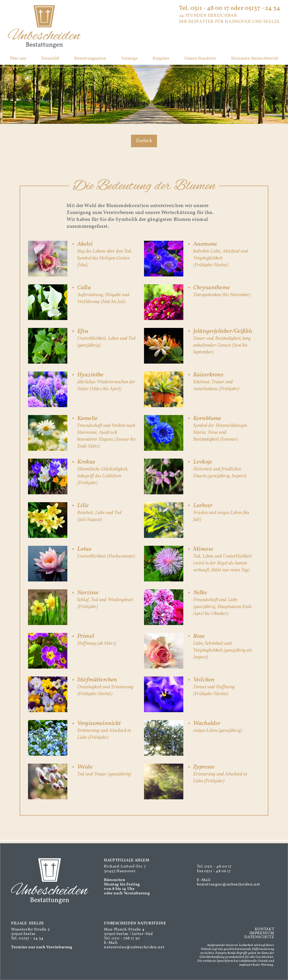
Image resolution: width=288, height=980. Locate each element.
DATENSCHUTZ (259, 937)
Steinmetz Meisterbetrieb (255, 59)
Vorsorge (129, 59)
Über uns (18, 59)
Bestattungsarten (90, 59)
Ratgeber (161, 59)
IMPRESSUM (262, 933)
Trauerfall (50, 59)
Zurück (144, 141)
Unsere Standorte (200, 59)
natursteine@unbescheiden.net (134, 947)
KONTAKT (264, 929)
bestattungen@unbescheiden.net (229, 884)
